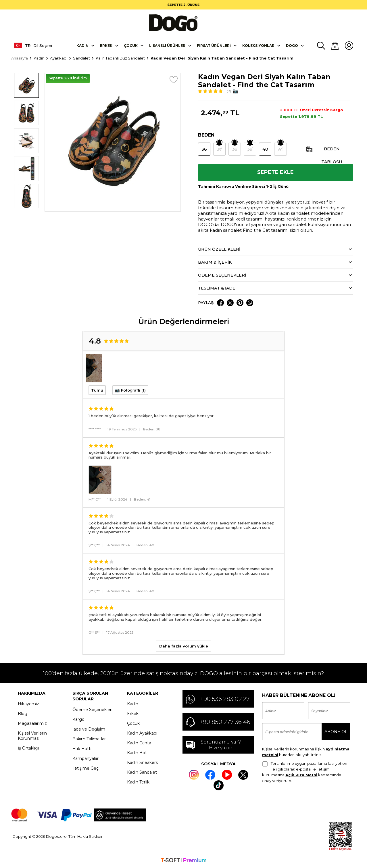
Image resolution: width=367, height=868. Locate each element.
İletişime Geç (85, 769)
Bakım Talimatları (90, 739)
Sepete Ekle (275, 173)
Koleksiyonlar (258, 45)
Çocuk (131, 45)
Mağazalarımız (32, 724)
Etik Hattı (82, 749)
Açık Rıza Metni (301, 775)
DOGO (292, 45)
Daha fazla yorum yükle (184, 647)
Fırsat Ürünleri (214, 45)
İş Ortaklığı (28, 749)
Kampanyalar (85, 759)
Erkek (106, 45)
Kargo (78, 720)
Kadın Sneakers (142, 763)
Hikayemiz (28, 704)
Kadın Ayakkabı (142, 734)
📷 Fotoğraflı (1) (130, 391)
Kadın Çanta (139, 744)
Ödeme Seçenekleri (92, 710)
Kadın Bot (137, 753)
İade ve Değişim (89, 730)
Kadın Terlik (138, 783)
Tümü (97, 391)
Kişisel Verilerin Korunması (32, 736)
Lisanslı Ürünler (167, 45)
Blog (23, 714)
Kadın (82, 45)
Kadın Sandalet (142, 773)
